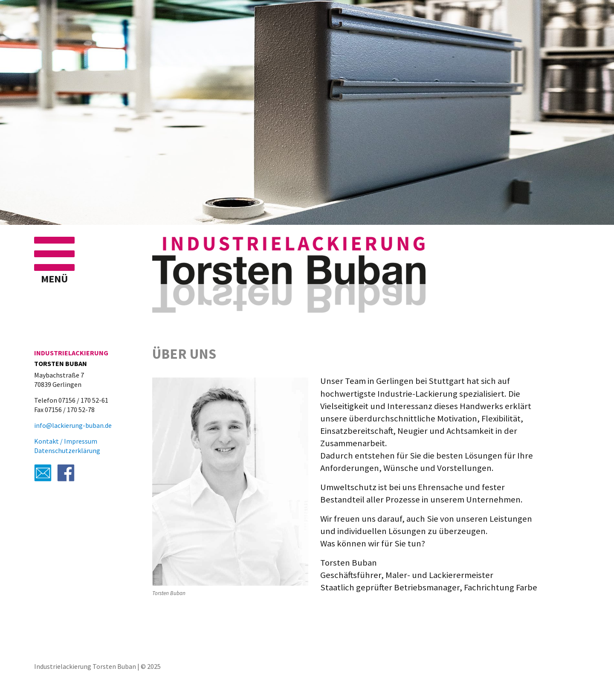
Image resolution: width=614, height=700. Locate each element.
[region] (307, 112)
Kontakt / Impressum (66, 441)
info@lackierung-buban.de (73, 425)
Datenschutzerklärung (67, 450)
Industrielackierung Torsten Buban (85, 666)
